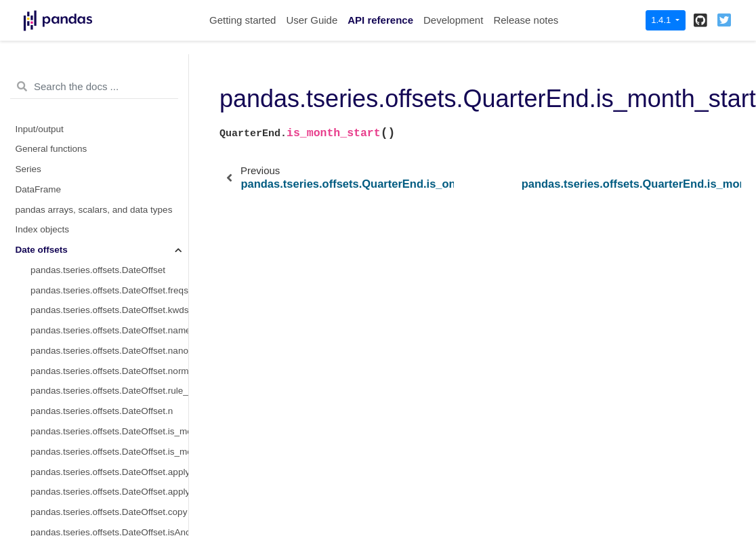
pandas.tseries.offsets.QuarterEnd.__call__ (109, 138)
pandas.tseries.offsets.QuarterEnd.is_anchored (109, 97)
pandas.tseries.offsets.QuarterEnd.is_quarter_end (109, 219)
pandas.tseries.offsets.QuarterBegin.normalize (109, 380)
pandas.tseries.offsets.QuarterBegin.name (109, 339)
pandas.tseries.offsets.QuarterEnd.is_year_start (109, 239)
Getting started (243, 20)
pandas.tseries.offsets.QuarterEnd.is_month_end (109, 178)
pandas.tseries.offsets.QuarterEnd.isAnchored (109, 57)
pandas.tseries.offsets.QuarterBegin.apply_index (109, 481)
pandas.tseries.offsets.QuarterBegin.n (107, 420)
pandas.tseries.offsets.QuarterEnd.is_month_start (109, 158)
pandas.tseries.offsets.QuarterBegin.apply (109, 460)
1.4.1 (662, 20)
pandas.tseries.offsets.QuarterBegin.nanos (109, 359)
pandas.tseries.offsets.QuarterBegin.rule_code (109, 400)
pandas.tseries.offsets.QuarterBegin (103, 279)
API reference (380, 20)
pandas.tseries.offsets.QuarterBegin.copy (109, 500)
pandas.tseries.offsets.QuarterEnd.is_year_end (109, 259)
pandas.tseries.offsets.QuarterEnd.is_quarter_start (109, 198)
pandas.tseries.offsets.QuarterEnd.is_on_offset (109, 118)
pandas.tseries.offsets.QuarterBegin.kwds (109, 319)
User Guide (312, 20)
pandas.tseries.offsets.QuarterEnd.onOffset (109, 77)
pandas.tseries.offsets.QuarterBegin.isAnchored (109, 521)
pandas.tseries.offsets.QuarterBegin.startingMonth (109, 440)
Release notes (526, 20)
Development (453, 20)
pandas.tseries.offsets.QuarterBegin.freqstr (109, 299)
